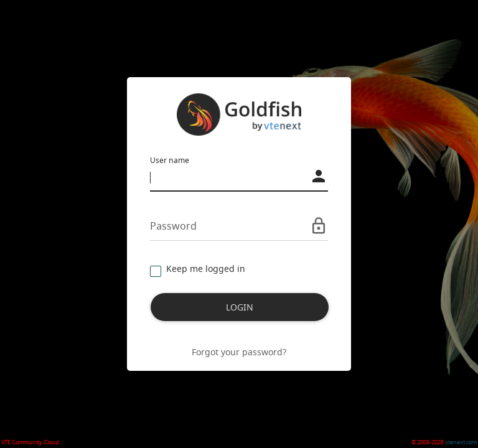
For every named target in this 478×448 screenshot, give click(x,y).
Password (173, 226)
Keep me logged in (198, 269)
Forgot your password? (239, 352)
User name (169, 160)
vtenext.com (461, 442)
